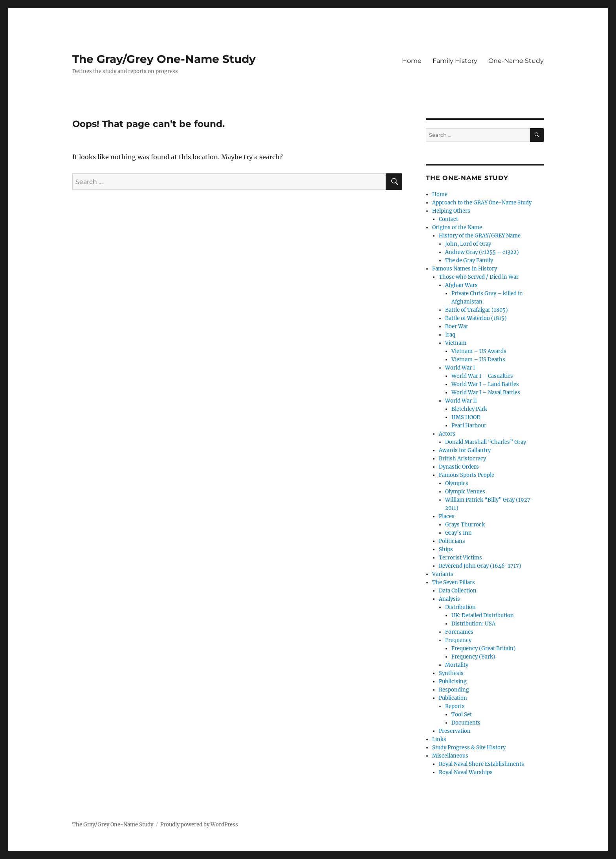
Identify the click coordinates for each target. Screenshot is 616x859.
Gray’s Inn (458, 533)
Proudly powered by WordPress (199, 825)
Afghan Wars (461, 285)
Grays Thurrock (465, 525)
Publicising (453, 681)
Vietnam (456, 343)
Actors (447, 434)
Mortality (457, 665)
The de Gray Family (469, 260)
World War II (461, 401)
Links (439, 739)
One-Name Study (516, 61)
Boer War (457, 326)
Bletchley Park (469, 409)
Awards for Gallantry (465, 450)
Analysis (449, 599)
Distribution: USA (473, 624)
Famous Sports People (467, 475)
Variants (443, 574)
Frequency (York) (473, 657)
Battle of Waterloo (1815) (476, 318)
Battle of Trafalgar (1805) (477, 310)
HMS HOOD (466, 417)
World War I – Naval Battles (486, 393)
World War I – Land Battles (485, 384)
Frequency (458, 640)
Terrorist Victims (460, 558)
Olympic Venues (465, 492)
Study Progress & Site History (469, 748)
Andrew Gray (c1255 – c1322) (482, 252)
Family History (455, 61)
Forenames (459, 632)
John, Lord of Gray (468, 244)
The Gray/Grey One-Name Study (164, 59)
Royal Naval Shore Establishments (481, 764)
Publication (453, 698)
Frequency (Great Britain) (484, 648)
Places (447, 516)
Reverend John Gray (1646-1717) (480, 566)
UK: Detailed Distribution (483, 615)
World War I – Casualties (482, 376)
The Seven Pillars (454, 582)
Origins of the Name (457, 227)
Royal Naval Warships (466, 772)
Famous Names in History (465, 269)
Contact (448, 219)
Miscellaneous (450, 756)
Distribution (460, 607)
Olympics (457, 483)
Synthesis (451, 673)
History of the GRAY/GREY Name (480, 236)
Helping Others (451, 211)
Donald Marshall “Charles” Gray (486, 442)
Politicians (452, 541)
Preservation (455, 731)
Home (412, 61)
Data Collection (458, 591)
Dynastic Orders (459, 467)
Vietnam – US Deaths (478, 360)
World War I (460, 368)
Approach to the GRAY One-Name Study (482, 203)
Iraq (450, 335)
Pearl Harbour (469, 426)
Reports (455, 706)
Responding (454, 690)
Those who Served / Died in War (479, 277)
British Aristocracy (462, 459)
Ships (446, 549)
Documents (466, 723)
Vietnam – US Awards (479, 351)
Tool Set (462, 715)
